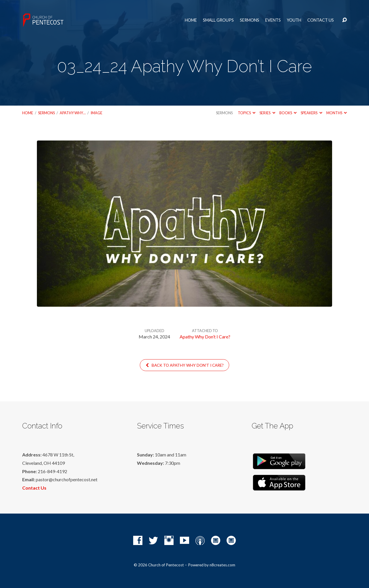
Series (267, 113)
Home (191, 20)
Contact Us (321, 20)
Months (337, 113)
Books (288, 113)
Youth (294, 20)
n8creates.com (222, 565)
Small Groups (218, 20)
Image (96, 113)
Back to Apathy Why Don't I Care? (184, 365)
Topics (247, 113)
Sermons (250, 20)
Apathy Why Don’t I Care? (205, 337)
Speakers (311, 113)
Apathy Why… (73, 113)
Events (273, 20)
